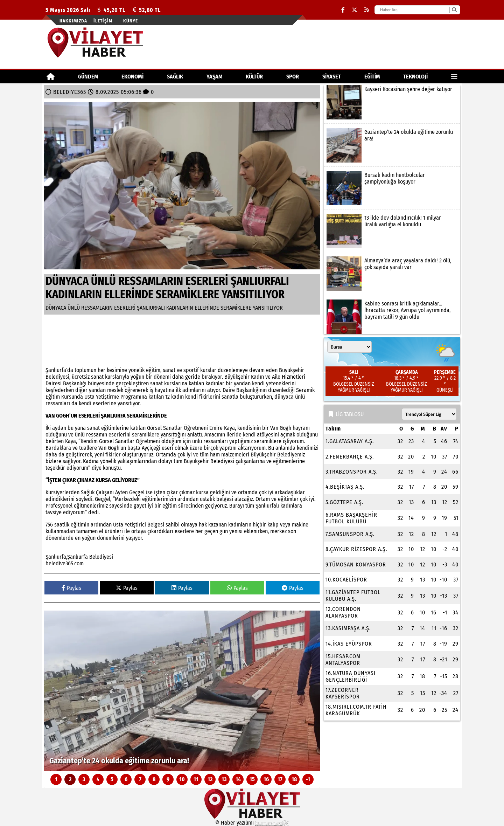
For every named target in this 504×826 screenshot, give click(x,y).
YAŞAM (215, 77)
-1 (308, 779)
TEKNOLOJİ (415, 77)
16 (266, 779)
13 (224, 779)
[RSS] (367, 10)
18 (294, 779)
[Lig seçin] (429, 414)
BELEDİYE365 (70, 92)
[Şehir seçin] (349, 347)
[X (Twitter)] (355, 10)
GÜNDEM (88, 77)
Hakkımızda (73, 21)
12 (210, 779)
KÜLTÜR (254, 77)
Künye (131, 21)
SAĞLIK (175, 77)
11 (196, 779)
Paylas (71, 588)
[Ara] (454, 10)
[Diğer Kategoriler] (454, 77)
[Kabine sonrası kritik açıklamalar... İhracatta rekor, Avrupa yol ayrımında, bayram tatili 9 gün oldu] (392, 317)
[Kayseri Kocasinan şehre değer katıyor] (392, 102)
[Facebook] (343, 10)
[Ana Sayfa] (51, 77)
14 (238, 779)
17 (280, 779)
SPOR (293, 77)
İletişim (103, 21)
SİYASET (332, 77)
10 (182, 779)
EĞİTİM (372, 77)
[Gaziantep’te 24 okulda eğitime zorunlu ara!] (182, 691)
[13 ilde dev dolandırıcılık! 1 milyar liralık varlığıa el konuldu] (392, 231)
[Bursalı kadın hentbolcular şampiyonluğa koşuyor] (392, 188)
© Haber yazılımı (252, 823)
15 (252, 779)
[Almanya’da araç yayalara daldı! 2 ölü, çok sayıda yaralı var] (392, 274)
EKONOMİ (132, 77)
